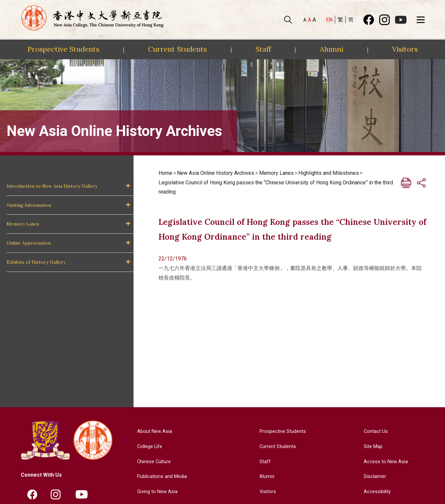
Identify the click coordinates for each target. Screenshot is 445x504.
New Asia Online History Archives (216, 173)
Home (165, 173)
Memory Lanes (23, 224)
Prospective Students (63, 49)
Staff (263, 49)
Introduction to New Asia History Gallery (52, 186)
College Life (148, 446)
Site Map (372, 446)
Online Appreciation (29, 243)
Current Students (177, 49)
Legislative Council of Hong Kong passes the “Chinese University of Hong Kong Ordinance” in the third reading (276, 187)
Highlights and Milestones (329, 173)
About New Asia (153, 431)
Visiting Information (29, 205)
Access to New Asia (385, 461)
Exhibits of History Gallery (36, 262)
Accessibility (377, 491)
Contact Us (374, 431)
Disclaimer (374, 476)
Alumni (332, 49)
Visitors (405, 49)
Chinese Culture (152, 461)
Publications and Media (161, 476)
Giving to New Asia (156, 491)
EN (329, 20)
